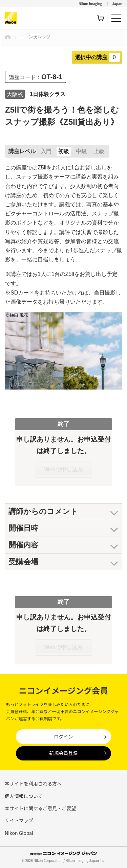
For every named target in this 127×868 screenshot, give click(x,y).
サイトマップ (19, 820)
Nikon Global (19, 833)
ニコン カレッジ (35, 37)
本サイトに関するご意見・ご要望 (40, 808)
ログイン (63, 736)
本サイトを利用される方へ (33, 783)
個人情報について (24, 796)
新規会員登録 (63, 753)
